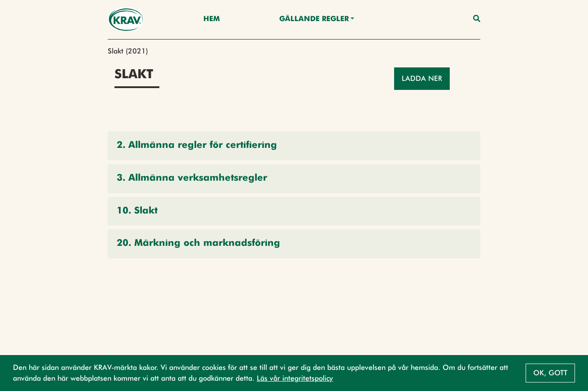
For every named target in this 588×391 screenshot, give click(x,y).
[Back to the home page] (126, 20)
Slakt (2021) (128, 51)
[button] (294, 146)
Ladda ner (422, 78)
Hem (212, 19)
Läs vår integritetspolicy (295, 378)
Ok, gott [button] (550, 373)
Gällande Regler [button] (314, 19)
